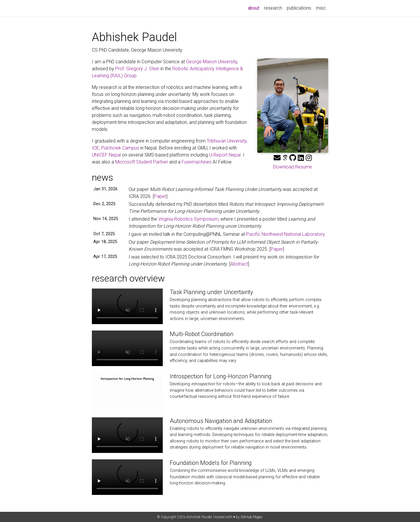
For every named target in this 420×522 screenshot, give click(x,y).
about (255, 8)
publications (299, 8)
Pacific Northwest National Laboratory (285, 234)
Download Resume (293, 167)
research (273, 8)
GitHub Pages (251, 517)
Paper (160, 196)
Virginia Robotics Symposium (188, 219)
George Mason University (212, 62)
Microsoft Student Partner (142, 162)
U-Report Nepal (225, 155)
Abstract (239, 264)
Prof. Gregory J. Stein (137, 69)
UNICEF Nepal (106, 155)
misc (321, 8)
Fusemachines (197, 162)
